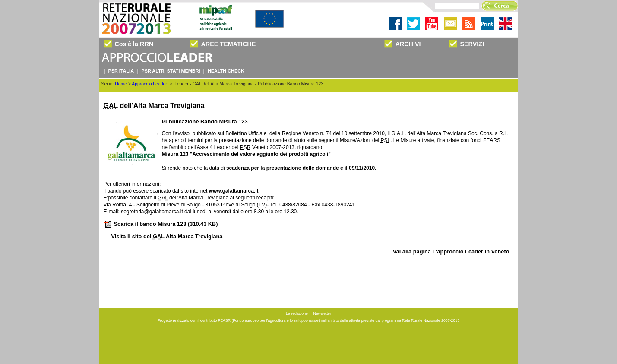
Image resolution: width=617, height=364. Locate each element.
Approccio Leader (149, 84)
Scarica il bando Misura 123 (161, 224)
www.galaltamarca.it (234, 191)
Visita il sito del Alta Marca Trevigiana (167, 236)
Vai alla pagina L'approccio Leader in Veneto (451, 252)
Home (121, 84)
